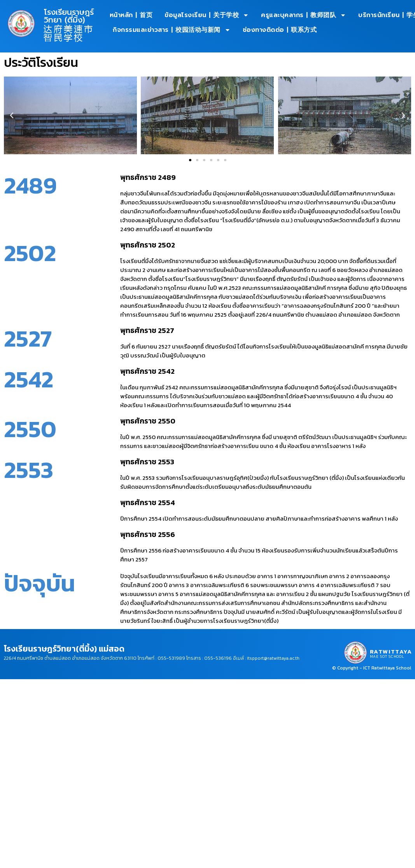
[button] (12, 115)
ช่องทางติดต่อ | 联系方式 (280, 30)
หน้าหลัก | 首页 (131, 15)
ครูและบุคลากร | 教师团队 (304, 15)
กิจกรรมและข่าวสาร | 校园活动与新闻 (172, 30)
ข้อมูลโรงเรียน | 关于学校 (207, 15)
